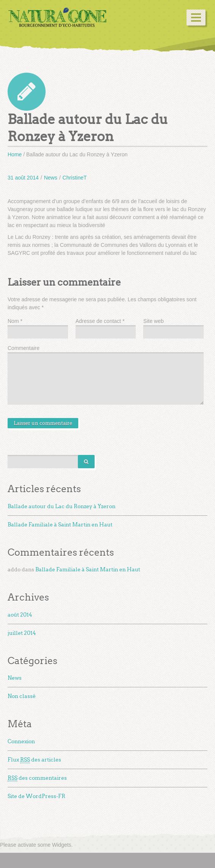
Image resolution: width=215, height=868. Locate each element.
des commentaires (37, 778)
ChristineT (75, 178)
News (51, 178)
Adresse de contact (100, 321)
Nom (15, 321)
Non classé (22, 696)
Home (15, 154)
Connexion (21, 742)
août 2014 (20, 615)
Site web (153, 321)
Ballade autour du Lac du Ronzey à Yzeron (62, 506)
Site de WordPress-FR (36, 796)
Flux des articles (34, 760)
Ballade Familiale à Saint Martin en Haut (60, 525)
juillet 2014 (22, 633)
